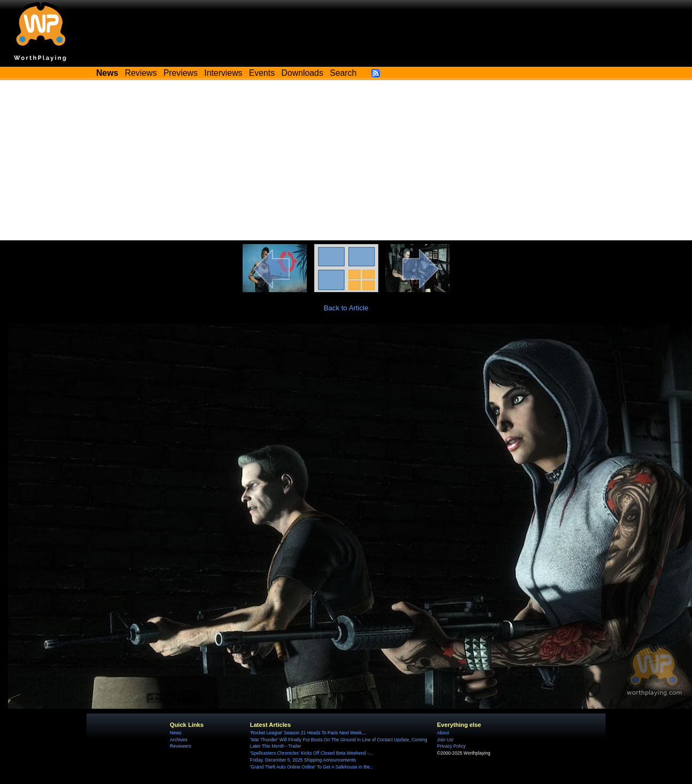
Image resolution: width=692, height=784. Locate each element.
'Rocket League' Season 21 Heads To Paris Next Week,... (309, 733)
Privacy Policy (451, 746)
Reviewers (181, 746)
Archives (179, 740)
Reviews (141, 73)
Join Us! (445, 740)
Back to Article (346, 308)
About (443, 733)
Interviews (223, 73)
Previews (181, 73)
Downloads (302, 73)
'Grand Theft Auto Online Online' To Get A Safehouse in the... (312, 767)
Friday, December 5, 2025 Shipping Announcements (303, 760)
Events (262, 73)
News (176, 733)
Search (343, 73)
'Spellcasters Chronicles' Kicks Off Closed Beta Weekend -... (311, 753)
